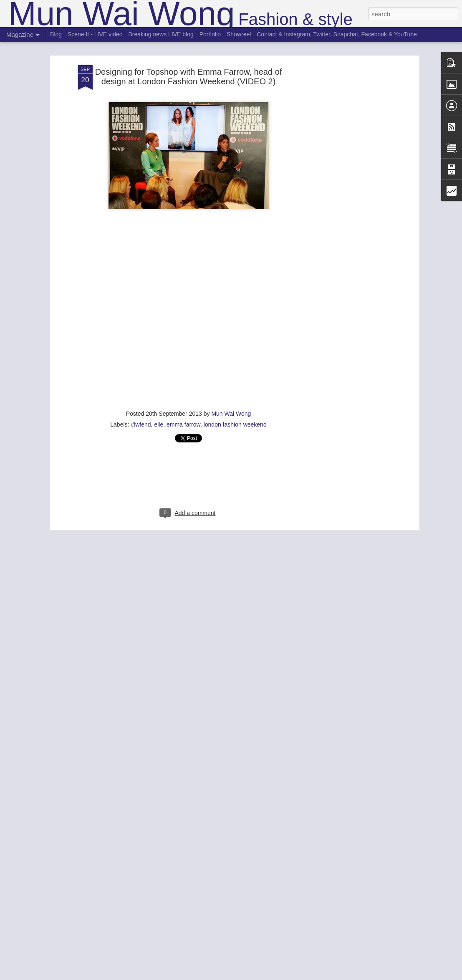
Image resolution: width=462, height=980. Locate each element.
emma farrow (183, 424)
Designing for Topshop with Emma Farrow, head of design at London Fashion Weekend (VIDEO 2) (189, 77)
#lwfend (141, 424)
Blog (56, 34)
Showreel (239, 34)
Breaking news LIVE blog (161, 34)
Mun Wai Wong (231, 414)
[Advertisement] (345, 197)
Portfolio (210, 34)
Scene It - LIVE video (95, 34)
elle (159, 424)
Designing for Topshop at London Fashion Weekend (174, 320)
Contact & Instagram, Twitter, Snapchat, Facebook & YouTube (337, 34)
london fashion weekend (235, 424)
